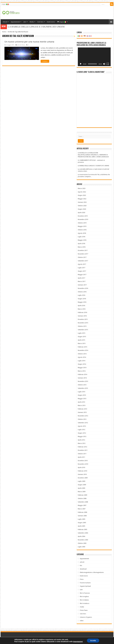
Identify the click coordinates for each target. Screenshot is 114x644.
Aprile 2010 (81, 467)
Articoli (5, 22)
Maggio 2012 (82, 436)
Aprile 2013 (81, 402)
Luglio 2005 (81, 519)
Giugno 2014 (82, 364)
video (82, 621)
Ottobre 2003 (82, 543)
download (83, 569)
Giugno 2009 (82, 485)
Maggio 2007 (82, 505)
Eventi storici (51, 22)
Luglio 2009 (81, 481)
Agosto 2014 (82, 357)
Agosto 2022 (82, 192)
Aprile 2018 (81, 244)
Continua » (45, 61)
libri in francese (85, 593)
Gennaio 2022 (82, 202)
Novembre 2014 (83, 350)
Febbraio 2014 (82, 374)
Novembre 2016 (83, 288)
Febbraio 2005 (82, 529)
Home (4, 32)
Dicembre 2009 (83, 478)
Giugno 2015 (82, 337)
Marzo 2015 (82, 343)
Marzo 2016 (82, 309)
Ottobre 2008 (82, 498)
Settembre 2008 (83, 502)
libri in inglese (84, 596)
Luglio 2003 (81, 547)
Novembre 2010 (83, 464)
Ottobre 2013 (82, 385)
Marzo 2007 (82, 509)
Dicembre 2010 (83, 461)
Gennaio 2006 (82, 516)
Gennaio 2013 (82, 412)
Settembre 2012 (83, 423)
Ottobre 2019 (82, 223)
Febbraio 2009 (82, 495)
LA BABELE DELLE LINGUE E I (25, 27)
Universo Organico (86, 617)
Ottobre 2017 (82, 257)
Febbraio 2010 (82, 471)
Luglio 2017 (81, 268)
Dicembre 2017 (83, 250)
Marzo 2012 (82, 443)
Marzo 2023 (82, 188)
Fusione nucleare (85, 583)
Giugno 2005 (82, 523)
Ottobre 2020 (82, 206)
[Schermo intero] (108, 64)
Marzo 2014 (82, 371)
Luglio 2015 (81, 333)
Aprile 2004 (81, 536)
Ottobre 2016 (82, 292)
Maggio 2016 (82, 302)
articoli (19, 45)
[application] (94, 57)
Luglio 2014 (81, 361)
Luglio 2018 (81, 237)
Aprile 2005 (81, 526)
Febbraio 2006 (82, 512)
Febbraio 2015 (82, 347)
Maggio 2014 (82, 368)
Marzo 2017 (82, 281)
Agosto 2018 (82, 233)
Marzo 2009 (82, 492)
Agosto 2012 (82, 426)
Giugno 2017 (82, 271)
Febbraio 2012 (82, 447)
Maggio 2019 (82, 226)
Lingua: (5, 4)
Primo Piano (84, 610)
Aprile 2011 (81, 457)
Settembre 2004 (83, 533)
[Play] (81, 64)
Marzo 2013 (82, 405)
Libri (25, 22)
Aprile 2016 (81, 306)
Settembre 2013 (83, 388)
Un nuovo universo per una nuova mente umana (29, 42)
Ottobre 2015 (82, 326)
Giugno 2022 (82, 195)
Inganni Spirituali (85, 586)
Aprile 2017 (81, 278)
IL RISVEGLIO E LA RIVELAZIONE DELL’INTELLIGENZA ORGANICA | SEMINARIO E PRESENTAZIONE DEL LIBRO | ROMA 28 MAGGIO (93, 155)
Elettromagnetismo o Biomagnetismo (92, 572)
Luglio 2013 (81, 392)
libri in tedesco (85, 603)
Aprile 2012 (81, 440)
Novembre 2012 (83, 416)
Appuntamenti (15, 22)
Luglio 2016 (81, 295)
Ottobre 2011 (82, 454)
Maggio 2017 (82, 275)
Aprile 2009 (81, 488)
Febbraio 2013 (82, 409)
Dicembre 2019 (83, 216)
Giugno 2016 (82, 299)
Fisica (23, 45)
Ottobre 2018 (82, 230)
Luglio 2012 (81, 430)
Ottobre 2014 (82, 354)
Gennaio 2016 (82, 316)
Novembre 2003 (83, 540)
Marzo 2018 (82, 247)
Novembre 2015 (83, 323)
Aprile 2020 (81, 213)
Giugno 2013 (82, 395)
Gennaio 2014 (82, 378)
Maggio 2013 (82, 399)
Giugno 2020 (82, 209)
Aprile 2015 (81, 340)
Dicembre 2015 (83, 319)
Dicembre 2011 (83, 450)
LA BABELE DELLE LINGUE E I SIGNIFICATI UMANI (93, 166)
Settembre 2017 (83, 261)
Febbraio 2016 (82, 312)
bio (81, 565)
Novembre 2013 (83, 381)
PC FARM (110, 640)
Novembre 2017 (83, 254)
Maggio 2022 (82, 199)
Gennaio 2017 (82, 285)
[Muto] (104, 64)
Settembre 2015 (83, 330)
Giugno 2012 (82, 433)
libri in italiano (84, 600)
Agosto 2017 (82, 264)
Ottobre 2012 (82, 419)
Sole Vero (40, 22)
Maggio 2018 (82, 240)
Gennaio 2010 (82, 474)
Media (32, 22)
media (82, 607)
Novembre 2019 (83, 219)
